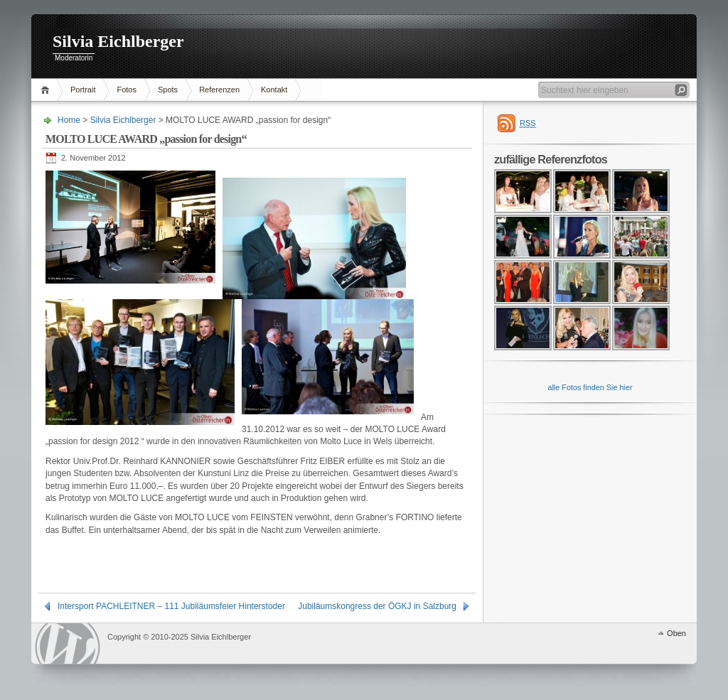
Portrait (83, 90)
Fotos (127, 90)
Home (47, 90)
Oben (676, 633)
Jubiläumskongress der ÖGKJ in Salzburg (377, 606)
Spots (168, 90)
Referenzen (219, 90)
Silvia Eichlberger (118, 41)
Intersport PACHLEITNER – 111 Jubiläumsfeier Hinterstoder (171, 606)
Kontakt (274, 90)
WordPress (68, 644)
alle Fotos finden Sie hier (590, 387)
